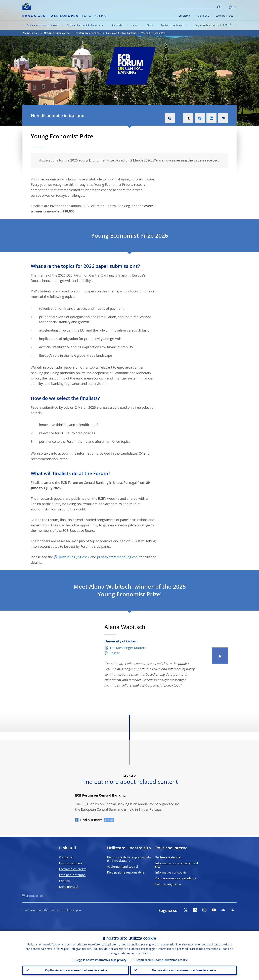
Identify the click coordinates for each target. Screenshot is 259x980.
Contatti (65, 881)
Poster (115, 653)
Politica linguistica (168, 884)
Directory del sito (35, 896)
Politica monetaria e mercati (42, 25)
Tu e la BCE (203, 16)
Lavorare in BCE (224, 16)
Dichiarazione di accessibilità (176, 878)
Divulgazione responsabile (126, 872)
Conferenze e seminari (88, 33)
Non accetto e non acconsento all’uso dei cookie (184, 970)
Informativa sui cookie (171, 872)
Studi (150, 25)
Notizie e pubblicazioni (174, 25)
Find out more (91, 820)
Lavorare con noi (71, 863)
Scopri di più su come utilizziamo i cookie (162, 959)
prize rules (67, 557)
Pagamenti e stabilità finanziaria (85, 25)
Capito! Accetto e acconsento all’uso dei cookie (76, 970)
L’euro (135, 25)
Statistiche (117, 25)
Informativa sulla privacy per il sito (177, 865)
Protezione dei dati (168, 857)
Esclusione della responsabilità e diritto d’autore (129, 859)
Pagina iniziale (31, 33)
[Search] (199, 7)
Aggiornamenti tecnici (122, 866)
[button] (225, 7)
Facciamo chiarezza (73, 869)
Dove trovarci (68, 887)
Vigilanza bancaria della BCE (214, 25)
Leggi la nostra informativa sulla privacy (101, 959)
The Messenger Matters (128, 648)
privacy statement (111, 557)
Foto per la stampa (72, 875)
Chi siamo (184, 16)
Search (219, 7)
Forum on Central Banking (121, 33)
